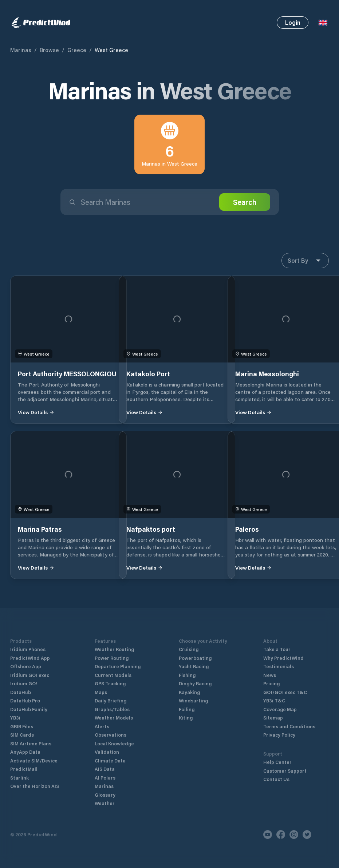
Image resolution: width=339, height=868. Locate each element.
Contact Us (276, 779)
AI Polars (105, 778)
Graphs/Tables (112, 709)
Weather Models (114, 718)
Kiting (186, 718)
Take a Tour (277, 649)
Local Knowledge (114, 743)
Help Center (277, 762)
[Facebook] (281, 835)
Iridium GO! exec (30, 675)
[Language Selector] (323, 23)
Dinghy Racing (195, 683)
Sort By (305, 261)
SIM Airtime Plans (31, 743)
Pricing (271, 683)
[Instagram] (294, 835)
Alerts (102, 726)
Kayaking (189, 692)
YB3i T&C (274, 700)
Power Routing (112, 658)
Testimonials (279, 666)
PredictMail (24, 769)
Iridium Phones (28, 649)
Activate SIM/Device (34, 760)
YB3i (15, 718)
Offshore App (26, 666)
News (270, 675)
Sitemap (273, 718)
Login (293, 22)
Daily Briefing (111, 700)
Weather (105, 803)
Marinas (21, 50)
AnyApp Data (25, 752)
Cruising (189, 649)
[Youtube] (268, 835)
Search (245, 202)
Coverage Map (280, 709)
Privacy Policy (279, 735)
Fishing (187, 675)
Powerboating (195, 658)
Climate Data (110, 760)
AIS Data (105, 769)
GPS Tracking (110, 683)
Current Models (113, 675)
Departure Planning (118, 666)
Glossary (105, 795)
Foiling (187, 709)
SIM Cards (22, 735)
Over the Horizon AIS (35, 786)
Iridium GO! (24, 683)
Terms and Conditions (289, 726)
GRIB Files (22, 726)
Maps (101, 692)
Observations (111, 735)
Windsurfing (193, 700)
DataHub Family (29, 709)
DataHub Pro (25, 700)
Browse (49, 50)
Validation (107, 752)
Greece (77, 50)
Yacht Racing (194, 666)
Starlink (19, 778)
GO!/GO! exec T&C (285, 692)
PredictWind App (30, 658)
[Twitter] (307, 835)
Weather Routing (114, 649)
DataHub (21, 692)
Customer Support (285, 771)
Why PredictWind (283, 658)
